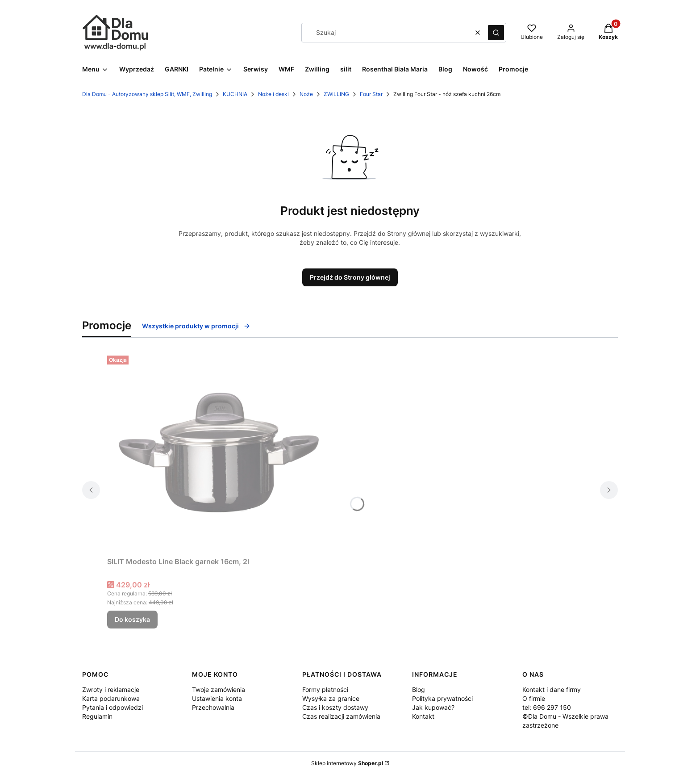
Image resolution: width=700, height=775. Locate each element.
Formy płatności (325, 689)
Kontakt (423, 716)
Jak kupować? (433, 707)
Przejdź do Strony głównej (350, 277)
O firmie (534, 698)
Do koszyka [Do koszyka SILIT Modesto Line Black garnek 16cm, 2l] (132, 619)
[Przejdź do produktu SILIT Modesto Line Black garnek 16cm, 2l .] (219, 452)
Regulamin (97, 716)
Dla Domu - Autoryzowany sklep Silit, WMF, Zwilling (147, 94)
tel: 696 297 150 (547, 707)
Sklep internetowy (347, 763)
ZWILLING (336, 94)
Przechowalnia (213, 707)
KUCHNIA (235, 94)
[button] (496, 33)
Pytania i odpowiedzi (112, 707)
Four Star (371, 94)
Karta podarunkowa (111, 698)
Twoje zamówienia (219, 689)
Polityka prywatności (442, 698)
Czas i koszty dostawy (335, 707)
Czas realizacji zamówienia (341, 716)
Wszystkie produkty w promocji (196, 326)
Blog (419, 689)
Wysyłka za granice (331, 698)
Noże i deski (273, 94)
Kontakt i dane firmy (552, 689)
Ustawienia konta (217, 698)
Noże (306, 94)
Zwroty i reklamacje (111, 689)
